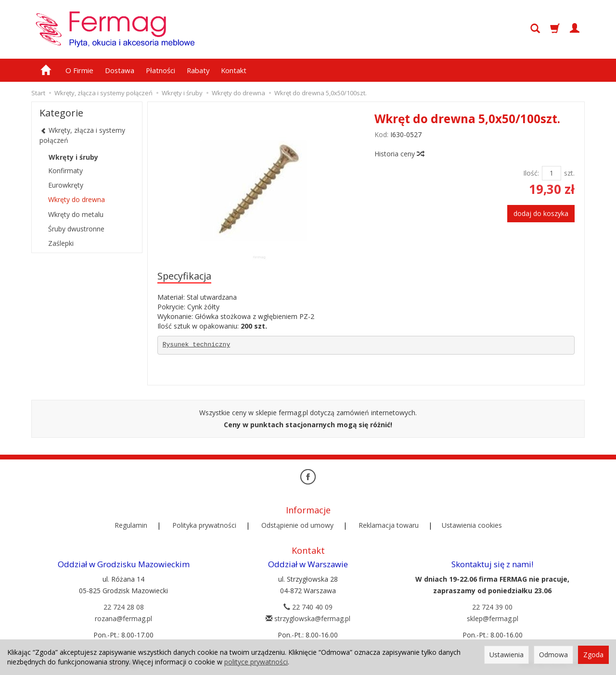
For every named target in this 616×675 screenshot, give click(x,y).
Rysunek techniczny (196, 345)
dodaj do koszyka (541, 213)
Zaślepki (61, 243)
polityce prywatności (256, 662)
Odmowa (553, 655)
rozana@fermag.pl (123, 618)
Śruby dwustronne (76, 229)
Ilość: (531, 173)
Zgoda (593, 655)
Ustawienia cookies (472, 525)
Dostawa (120, 70)
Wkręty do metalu (76, 214)
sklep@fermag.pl (493, 618)
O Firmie (79, 70)
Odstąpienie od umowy (297, 525)
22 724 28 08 (124, 607)
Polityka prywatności (204, 525)
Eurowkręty (66, 185)
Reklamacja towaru (389, 525)
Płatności (160, 70)
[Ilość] (552, 173)
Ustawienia (507, 655)
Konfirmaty (65, 171)
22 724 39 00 (492, 607)
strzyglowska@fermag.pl (308, 618)
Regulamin (131, 525)
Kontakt (234, 70)
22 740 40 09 (308, 607)
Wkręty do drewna (77, 199)
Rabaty (198, 70)
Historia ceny (399, 154)
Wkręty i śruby (73, 157)
